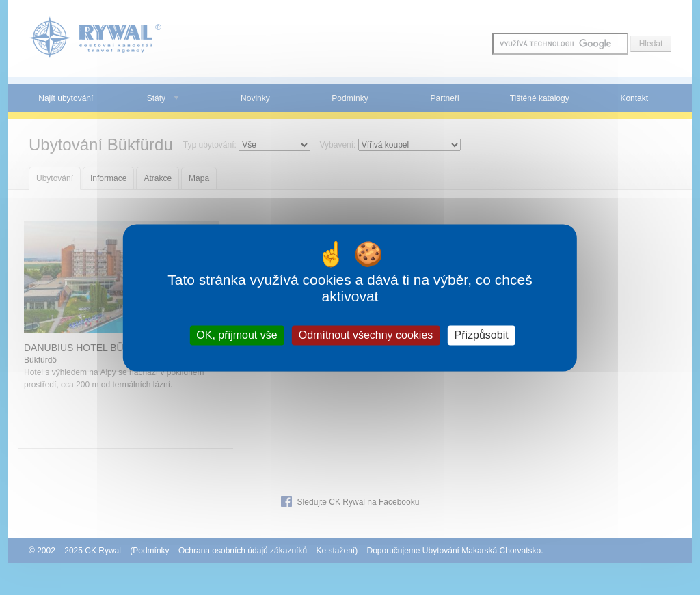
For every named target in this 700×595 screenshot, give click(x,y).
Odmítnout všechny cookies (366, 335)
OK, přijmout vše (237, 335)
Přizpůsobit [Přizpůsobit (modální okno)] (481, 335)
